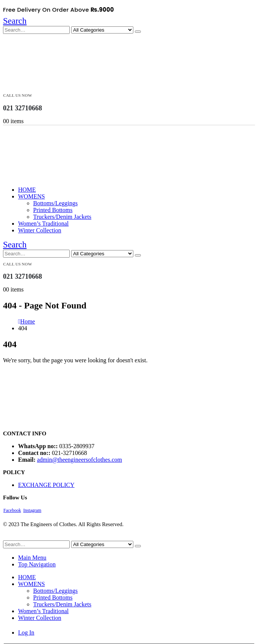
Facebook (12, 510)
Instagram (32, 510)
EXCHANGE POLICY (46, 485)
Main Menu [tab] (32, 558)
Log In (26, 633)
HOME (27, 190)
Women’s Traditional (43, 224)
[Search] (138, 32)
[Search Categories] (102, 30)
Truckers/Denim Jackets (62, 217)
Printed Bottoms (53, 210)
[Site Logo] (41, 85)
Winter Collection (40, 230)
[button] (15, 21)
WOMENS (31, 196)
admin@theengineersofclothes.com (79, 460)
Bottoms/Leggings (55, 203)
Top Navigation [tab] (37, 564)
